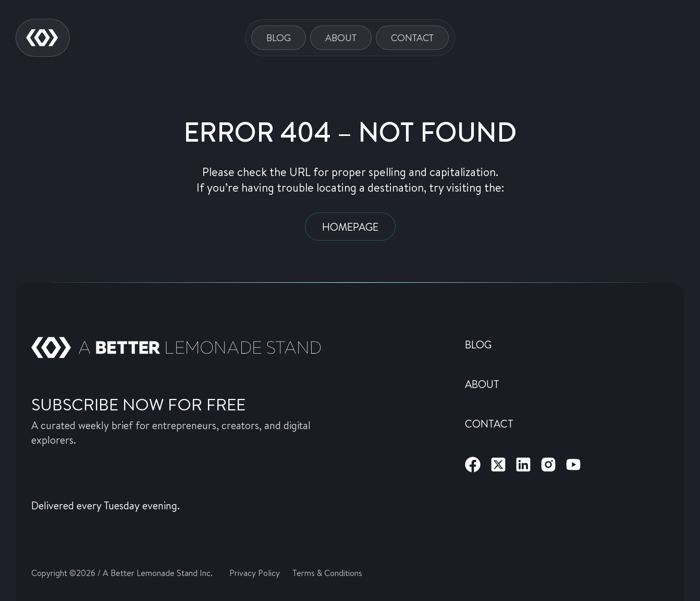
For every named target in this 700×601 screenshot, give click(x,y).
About (341, 37)
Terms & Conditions (327, 573)
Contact (412, 37)
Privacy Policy (255, 573)
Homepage (350, 227)
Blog (279, 37)
